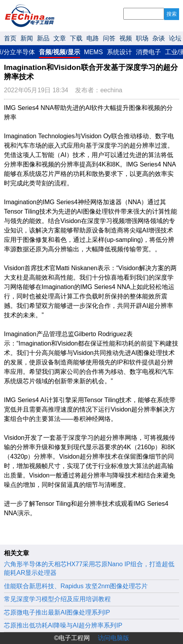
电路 (93, 38)
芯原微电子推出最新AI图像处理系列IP (57, 612)
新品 (43, 38)
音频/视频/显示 (59, 52)
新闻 (27, 38)
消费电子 (148, 52)
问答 (109, 38)
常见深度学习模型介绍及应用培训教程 (57, 599)
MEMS (93, 52)
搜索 (172, 14)
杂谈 (159, 38)
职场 (142, 38)
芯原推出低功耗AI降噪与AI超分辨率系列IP (63, 625)
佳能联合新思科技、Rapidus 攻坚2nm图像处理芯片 (76, 586)
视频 (126, 38)
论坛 (175, 38)
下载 (76, 38)
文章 (60, 38)
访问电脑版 (113, 638)
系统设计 (119, 52)
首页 (10, 38)
